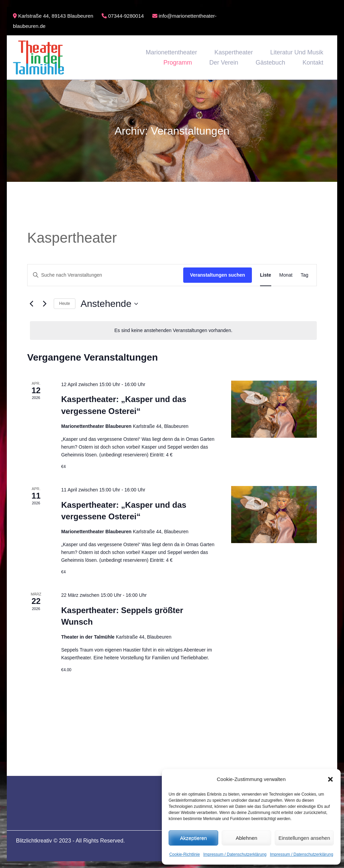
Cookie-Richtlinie (185, 854)
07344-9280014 (123, 16)
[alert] (173, 331)
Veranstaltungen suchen (218, 275)
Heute (65, 303)
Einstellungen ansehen (304, 838)
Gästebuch (270, 63)
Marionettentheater (171, 52)
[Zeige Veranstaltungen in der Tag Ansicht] (304, 275)
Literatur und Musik (297, 52)
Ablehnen (246, 838)
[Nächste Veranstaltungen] (45, 304)
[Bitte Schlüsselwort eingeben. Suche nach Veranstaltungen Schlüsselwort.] (105, 275)
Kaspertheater (234, 52)
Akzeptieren (193, 838)
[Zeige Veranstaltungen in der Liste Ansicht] (266, 275)
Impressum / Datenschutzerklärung (235, 854)
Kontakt (313, 63)
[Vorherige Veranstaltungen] (31, 304)
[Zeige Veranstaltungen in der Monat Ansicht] (286, 275)
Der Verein (224, 63)
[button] (330, 779)
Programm (178, 63)
